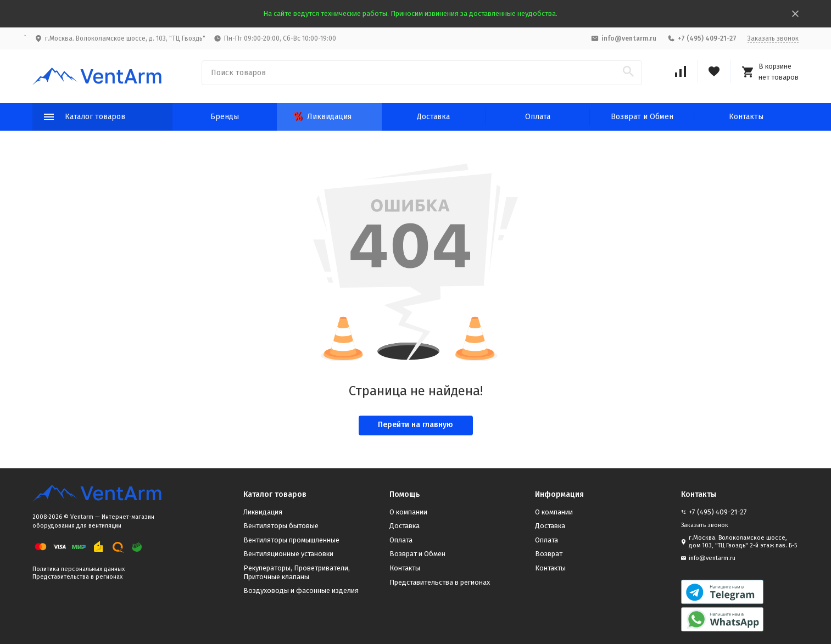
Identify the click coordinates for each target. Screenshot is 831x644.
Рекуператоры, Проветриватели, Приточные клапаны (297, 572)
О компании (408, 512)
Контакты (746, 117)
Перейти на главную (415, 425)
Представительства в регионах (77, 577)
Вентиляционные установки (288, 554)
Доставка (433, 117)
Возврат (549, 554)
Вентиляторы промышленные (291, 540)
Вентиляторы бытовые (281, 526)
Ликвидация (323, 117)
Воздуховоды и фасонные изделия (301, 590)
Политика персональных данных (79, 569)
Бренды (225, 117)
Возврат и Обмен (642, 117)
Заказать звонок (773, 38)
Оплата (538, 117)
